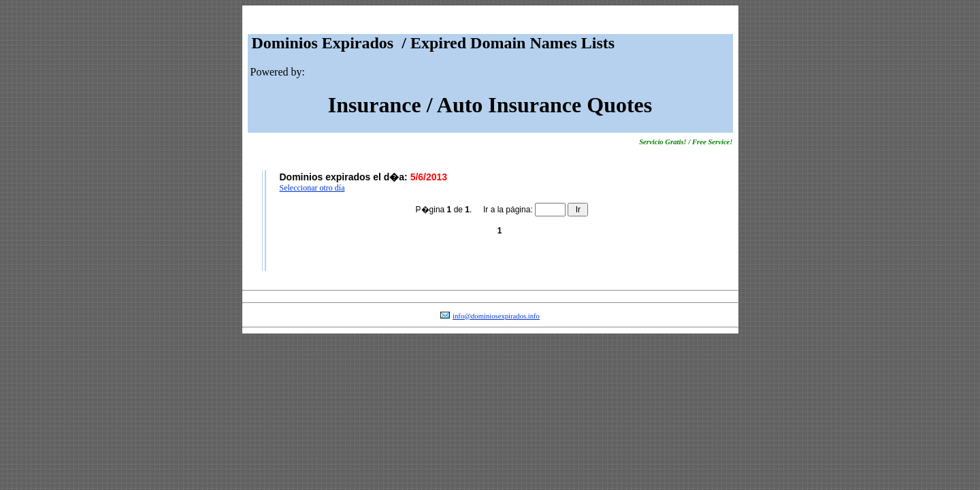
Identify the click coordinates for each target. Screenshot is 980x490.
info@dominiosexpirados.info (496, 316)
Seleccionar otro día (312, 188)
